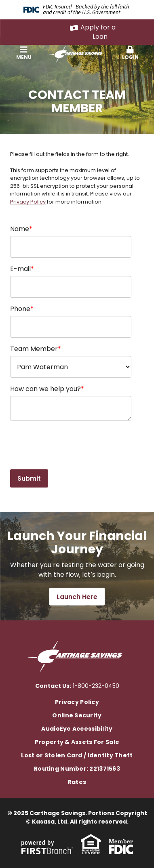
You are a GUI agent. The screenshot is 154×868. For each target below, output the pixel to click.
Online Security (77, 715)
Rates (77, 782)
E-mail (20, 269)
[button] (24, 53)
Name (20, 229)
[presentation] (72, 446)
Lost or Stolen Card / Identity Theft (77, 755)
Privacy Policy (28, 202)
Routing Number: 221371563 (77, 769)
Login (130, 53)
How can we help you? (45, 389)
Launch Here (77, 597)
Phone (20, 309)
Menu (24, 53)
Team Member (34, 349)
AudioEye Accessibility (77, 729)
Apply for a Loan (98, 32)
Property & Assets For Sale (77, 742)
